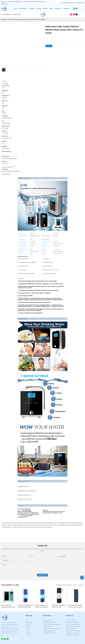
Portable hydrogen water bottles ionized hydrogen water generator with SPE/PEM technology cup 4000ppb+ (42, 606)
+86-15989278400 (79, 3)
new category (81, 585)
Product (75, 585)
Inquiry (49, 46)
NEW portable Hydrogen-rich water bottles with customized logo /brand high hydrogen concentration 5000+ (59, 606)
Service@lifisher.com (6, 14)
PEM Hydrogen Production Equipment (64, 585)
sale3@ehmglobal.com (67, 3)
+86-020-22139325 (16, 14)
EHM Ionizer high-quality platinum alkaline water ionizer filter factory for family (27, 20)
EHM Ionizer (4, 20)
